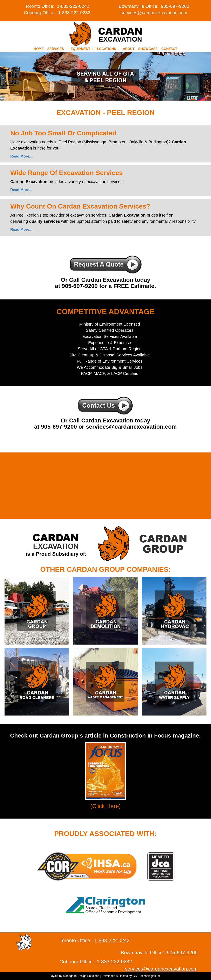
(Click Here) (105, 806)
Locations (108, 49)
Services (57, 49)
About (129, 49)
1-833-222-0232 (74, 13)
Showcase (148, 49)
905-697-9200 (175, 6)
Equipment (82, 49)
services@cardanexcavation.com (154, 13)
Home (39, 49)
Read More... (21, 156)
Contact (169, 49)
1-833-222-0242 (73, 6)
